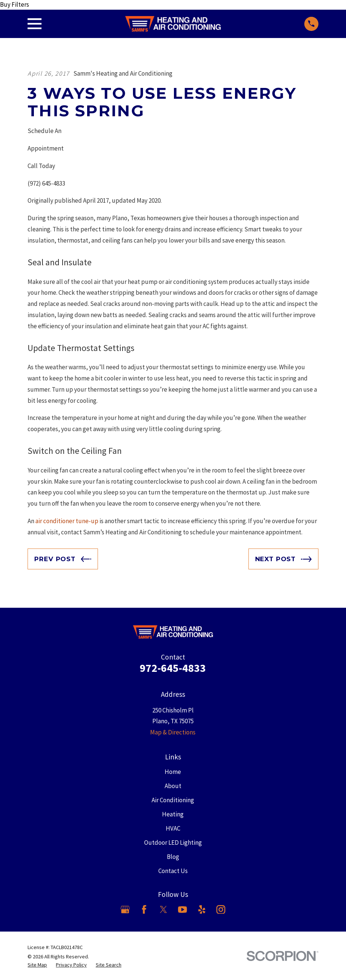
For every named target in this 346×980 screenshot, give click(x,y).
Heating (173, 814)
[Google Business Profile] (125, 910)
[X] (164, 910)
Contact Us (173, 871)
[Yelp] (202, 910)
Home (173, 772)
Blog (173, 857)
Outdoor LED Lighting (173, 843)
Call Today (41, 166)
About (173, 786)
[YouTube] (182, 910)
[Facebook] (144, 910)
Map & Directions (173, 732)
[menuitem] (37, 965)
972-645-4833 (173, 668)
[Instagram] (221, 910)
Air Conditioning (173, 800)
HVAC (173, 828)
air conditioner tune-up (67, 521)
